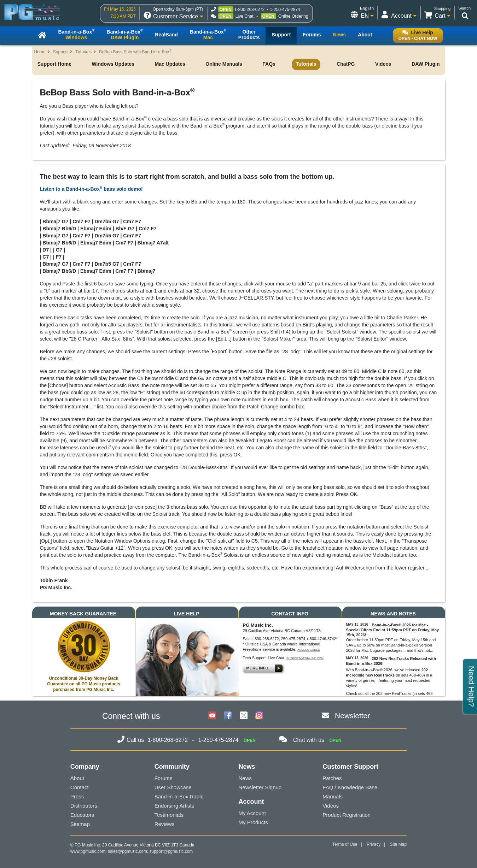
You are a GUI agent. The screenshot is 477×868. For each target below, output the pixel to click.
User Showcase (173, 787)
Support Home (54, 64)
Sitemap (80, 824)
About (77, 778)
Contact (80, 787)
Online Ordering (293, 16)
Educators (82, 815)
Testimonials (169, 815)
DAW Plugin (426, 64)
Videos (383, 64)
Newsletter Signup (260, 787)
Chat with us (309, 740)
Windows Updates (113, 64)
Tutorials (83, 52)
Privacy (374, 844)
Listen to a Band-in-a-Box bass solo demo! (91, 189)
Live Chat (245, 16)
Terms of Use (345, 844)
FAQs (269, 64)
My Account (252, 813)
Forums (164, 778)
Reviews (165, 824)
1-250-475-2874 (285, 10)
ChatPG (346, 64)
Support (60, 52)
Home (40, 52)
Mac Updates (170, 64)
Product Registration (347, 815)
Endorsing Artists (174, 806)
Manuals (333, 796)
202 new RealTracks (394, 693)
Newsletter (352, 716)
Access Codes (309, 650)
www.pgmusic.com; (89, 851)
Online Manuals (224, 64)
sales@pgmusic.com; (129, 851)
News (245, 778)
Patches (332, 778)
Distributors (84, 806)
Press (77, 796)
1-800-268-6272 (249, 10)
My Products (253, 822)
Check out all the (361, 693)
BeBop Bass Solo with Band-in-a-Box (135, 52)
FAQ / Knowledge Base (350, 787)
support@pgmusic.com (305, 658)
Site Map (398, 844)
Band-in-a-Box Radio (179, 796)
